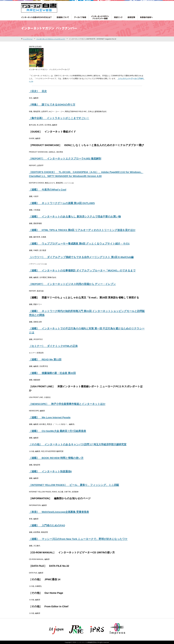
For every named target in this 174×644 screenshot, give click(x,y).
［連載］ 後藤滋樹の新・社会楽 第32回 (52, 373)
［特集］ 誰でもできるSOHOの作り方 (52, 105)
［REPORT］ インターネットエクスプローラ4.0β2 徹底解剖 (65, 158)
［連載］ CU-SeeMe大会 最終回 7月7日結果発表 (58, 431)
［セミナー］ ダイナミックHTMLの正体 (53, 346)
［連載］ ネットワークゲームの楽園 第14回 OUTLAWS (62, 203)
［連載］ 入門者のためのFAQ (47, 525)
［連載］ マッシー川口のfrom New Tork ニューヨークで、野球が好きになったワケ (78, 539)
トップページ (28, 39)
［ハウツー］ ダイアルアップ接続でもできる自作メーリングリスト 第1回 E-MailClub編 (81, 257)
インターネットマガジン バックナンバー (51, 39)
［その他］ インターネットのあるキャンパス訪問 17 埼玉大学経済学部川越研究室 (78, 444)
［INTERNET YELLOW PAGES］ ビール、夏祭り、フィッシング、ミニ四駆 (74, 485)
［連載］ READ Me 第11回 (45, 359)
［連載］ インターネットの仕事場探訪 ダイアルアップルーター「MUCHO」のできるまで (82, 270)
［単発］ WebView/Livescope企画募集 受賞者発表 (59, 512)
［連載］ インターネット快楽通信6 (50, 471)
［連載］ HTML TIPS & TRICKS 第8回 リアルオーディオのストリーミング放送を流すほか (82, 230)
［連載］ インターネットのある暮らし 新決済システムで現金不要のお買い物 (75, 216)
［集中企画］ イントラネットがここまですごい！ (59, 118)
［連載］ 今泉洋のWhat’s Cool (48, 190)
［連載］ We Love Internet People (50, 417)
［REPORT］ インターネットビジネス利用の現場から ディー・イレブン (72, 284)
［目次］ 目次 (38, 91)
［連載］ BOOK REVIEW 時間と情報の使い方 (56, 458)
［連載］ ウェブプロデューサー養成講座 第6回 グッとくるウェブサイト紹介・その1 (79, 244)
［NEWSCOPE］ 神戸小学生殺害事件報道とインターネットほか (67, 404)
